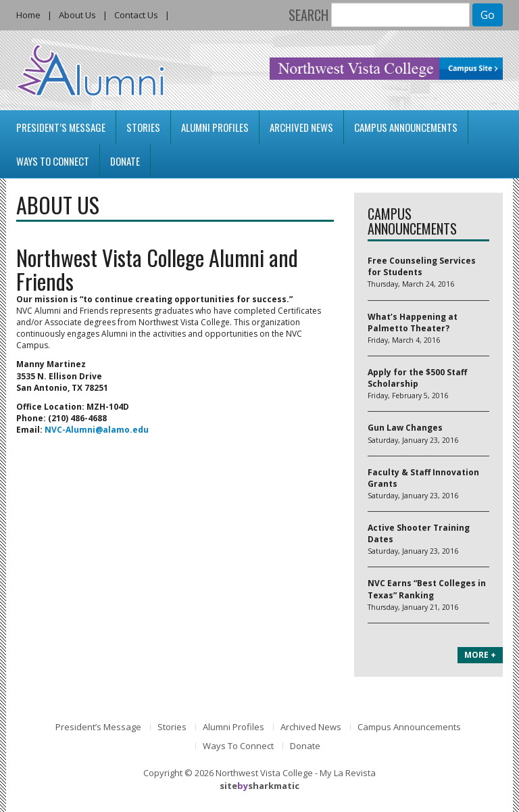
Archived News (301, 127)
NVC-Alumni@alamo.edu (97, 430)
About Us (77, 15)
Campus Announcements (406, 127)
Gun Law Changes (405, 428)
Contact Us (136, 15)
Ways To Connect (53, 161)
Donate (125, 161)
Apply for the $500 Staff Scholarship (417, 378)
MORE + (480, 655)
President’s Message (61, 127)
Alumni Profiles (215, 127)
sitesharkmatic (259, 786)
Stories (143, 127)
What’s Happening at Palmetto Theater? (413, 323)
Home (28, 15)
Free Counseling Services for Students (422, 266)
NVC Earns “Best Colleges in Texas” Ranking (427, 589)
